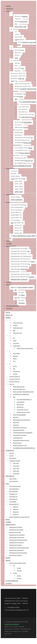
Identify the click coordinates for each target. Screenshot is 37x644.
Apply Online (16, 197)
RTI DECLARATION (12, 581)
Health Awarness (21, 22)
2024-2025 (19, 189)
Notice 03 (18, 231)
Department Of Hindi (19, 254)
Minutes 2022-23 (17, 223)
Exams (8, 558)
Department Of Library (19, 279)
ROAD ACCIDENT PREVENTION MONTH (25, 90)
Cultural (18, 19)
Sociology (18, 125)
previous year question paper (22, 287)
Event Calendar (17, 200)
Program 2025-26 (17, 79)
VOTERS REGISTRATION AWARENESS (22, 144)
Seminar (18, 53)
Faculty (14, 174)
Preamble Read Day (22, 140)
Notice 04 (18, 233)
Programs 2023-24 (18, 74)
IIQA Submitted (16, 210)
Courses (14, 171)
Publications (15, 176)
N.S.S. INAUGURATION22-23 (27, 103)
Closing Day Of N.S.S (26, 115)
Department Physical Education (23, 277)
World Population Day (23, 86)
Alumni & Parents (21, 16)
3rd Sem (22, 295)
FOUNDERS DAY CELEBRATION (19, 95)
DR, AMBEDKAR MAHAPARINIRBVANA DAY (22, 165)
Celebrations (19, 40)
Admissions (11, 195)
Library (17, 63)
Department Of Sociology (20, 264)
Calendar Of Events (18, 179)
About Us (10, 9)
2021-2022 (18, 182)
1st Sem (21, 293)
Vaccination (19, 50)
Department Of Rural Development (18, 270)
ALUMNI (9, 244)
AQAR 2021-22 (16, 213)
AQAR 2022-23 (16, 215)
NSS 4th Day (23, 112)
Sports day (19, 133)
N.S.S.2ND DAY (24, 107)
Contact (9, 308)
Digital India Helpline (12, 624)
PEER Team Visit (20, 27)
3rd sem (22, 303)
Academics (10, 169)
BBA (16, 24)
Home (8, 312)
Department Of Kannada (20, 251)
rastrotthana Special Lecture (22, 154)
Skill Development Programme (21, 129)
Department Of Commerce (21, 256)
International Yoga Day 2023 (26, 44)
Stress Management (22, 84)
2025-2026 (19, 192)
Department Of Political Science (23, 262)
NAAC (8, 520)
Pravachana (19, 68)
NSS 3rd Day (23, 110)
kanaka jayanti (20, 158)
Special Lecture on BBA (25, 118)
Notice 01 (18, 226)
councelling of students (24, 148)
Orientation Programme (24, 138)
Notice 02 (18, 228)
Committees (15, 220)
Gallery (9, 11)
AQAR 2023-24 (16, 218)
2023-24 (14, 81)
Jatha (17, 35)
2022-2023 (19, 184)
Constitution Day (21, 151)
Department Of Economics (21, 259)
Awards (18, 71)
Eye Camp (19, 37)
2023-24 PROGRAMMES (23, 122)
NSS (16, 66)
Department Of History (19, 267)
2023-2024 (19, 187)
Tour (16, 58)
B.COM (17, 298)
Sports (17, 55)
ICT (16, 32)
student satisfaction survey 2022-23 (23, 237)
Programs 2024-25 (18, 76)
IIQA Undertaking (17, 208)
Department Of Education (20, 274)
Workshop (18, 135)
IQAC (8, 202)
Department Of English (19, 249)
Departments (11, 246)
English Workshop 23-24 (24, 161)
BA (16, 290)
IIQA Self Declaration (18, 205)
